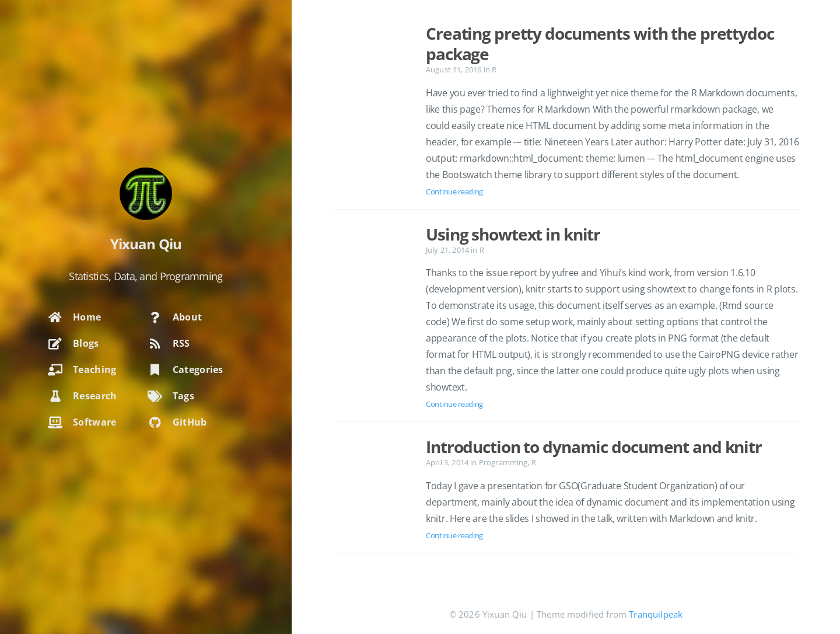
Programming (503, 462)
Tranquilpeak (656, 614)
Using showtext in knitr (513, 234)
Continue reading (454, 191)
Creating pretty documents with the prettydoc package (600, 43)
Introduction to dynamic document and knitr (594, 447)
